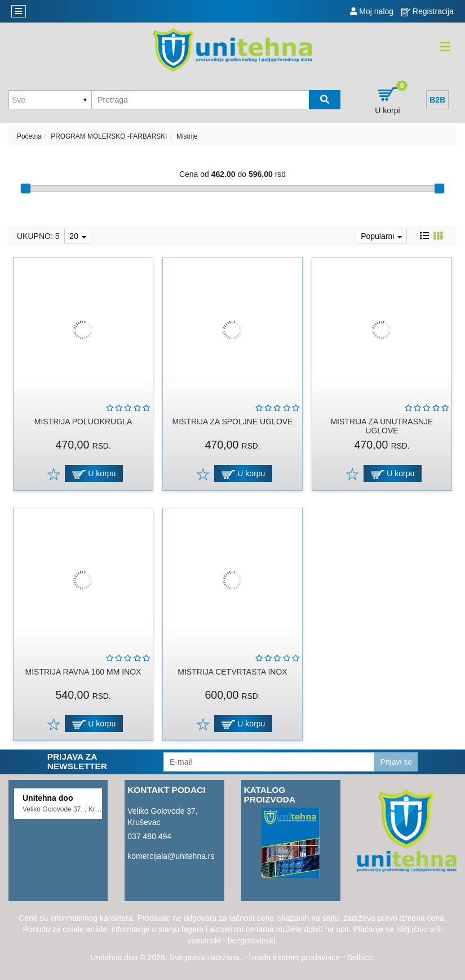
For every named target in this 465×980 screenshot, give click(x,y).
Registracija (428, 12)
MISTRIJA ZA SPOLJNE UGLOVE (233, 422)
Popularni (381, 236)
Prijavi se (396, 762)
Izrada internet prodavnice (294, 957)
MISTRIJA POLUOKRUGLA (83, 422)
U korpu (94, 474)
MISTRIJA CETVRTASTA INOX (232, 672)
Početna (29, 136)
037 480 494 (149, 836)
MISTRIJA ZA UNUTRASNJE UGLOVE (382, 426)
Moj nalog (372, 11)
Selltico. (361, 957)
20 (77, 236)
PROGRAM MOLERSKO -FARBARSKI (109, 136)
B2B (437, 100)
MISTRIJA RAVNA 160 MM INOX (83, 672)
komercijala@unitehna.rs (171, 856)
